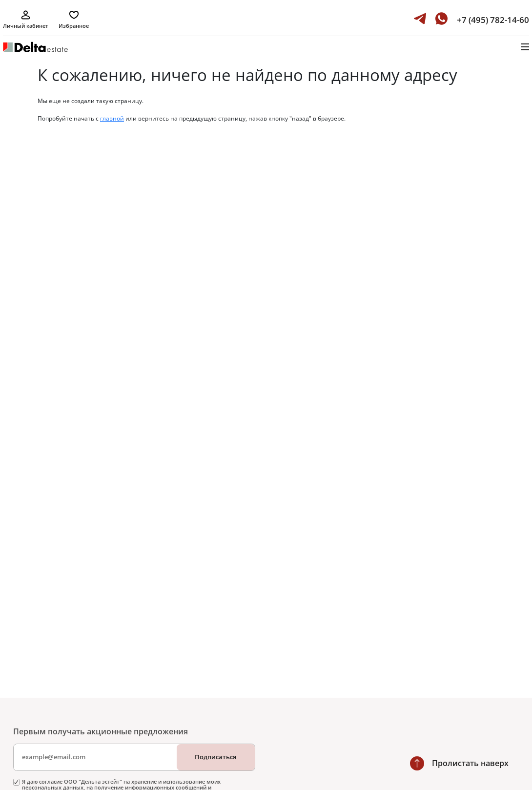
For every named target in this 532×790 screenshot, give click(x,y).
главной (112, 118)
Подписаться (215, 757)
